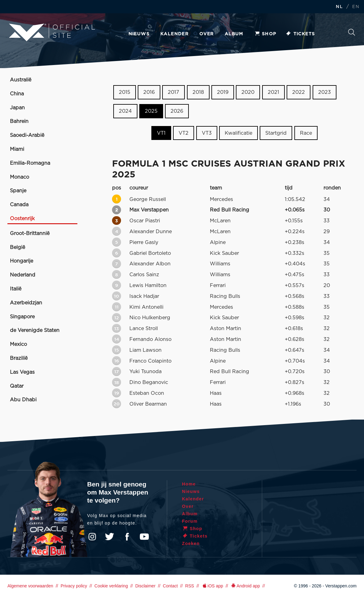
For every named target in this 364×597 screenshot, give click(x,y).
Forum (190, 521)
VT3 (207, 133)
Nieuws (139, 34)
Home (189, 484)
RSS (190, 586)
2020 (248, 92)
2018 (198, 92)
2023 (325, 92)
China (17, 94)
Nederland (23, 275)
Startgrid (276, 133)
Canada (19, 205)
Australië (21, 80)
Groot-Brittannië (30, 233)
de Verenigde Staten (35, 330)
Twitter (110, 537)
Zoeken (352, 32)
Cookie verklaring (111, 586)
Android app (245, 586)
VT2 (184, 133)
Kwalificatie (238, 133)
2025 (151, 111)
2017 (173, 92)
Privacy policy (74, 586)
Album (234, 34)
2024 (125, 111)
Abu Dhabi (23, 400)
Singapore (22, 317)
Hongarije (22, 261)
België (17, 247)
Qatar (17, 386)
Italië (16, 289)
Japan (17, 108)
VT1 (161, 133)
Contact (170, 586)
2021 (273, 92)
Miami (17, 149)
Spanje (18, 191)
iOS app (212, 586)
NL (339, 7)
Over (207, 34)
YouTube (144, 537)
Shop (265, 34)
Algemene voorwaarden (30, 586)
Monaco (19, 177)
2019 (223, 92)
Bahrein (19, 121)
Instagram (92, 537)
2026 (177, 111)
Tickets (300, 34)
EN (356, 7)
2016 (149, 92)
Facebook (127, 537)
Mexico (18, 344)
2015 (125, 92)
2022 (299, 92)
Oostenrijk (22, 219)
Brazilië (19, 358)
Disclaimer (145, 586)
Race (306, 133)
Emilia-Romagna (30, 163)
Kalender (174, 34)
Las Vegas (22, 372)
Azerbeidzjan (26, 303)
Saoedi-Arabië (27, 135)
